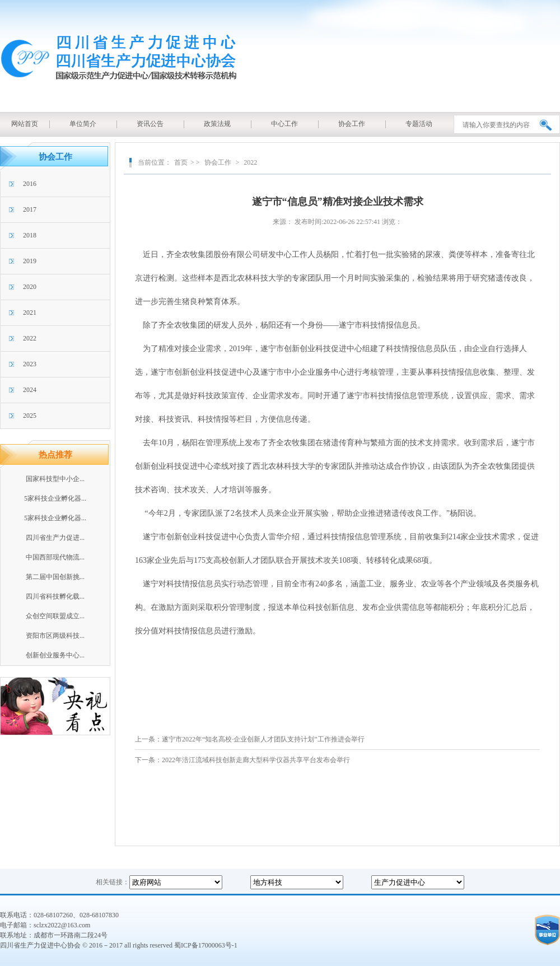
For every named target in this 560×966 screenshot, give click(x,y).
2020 (30, 287)
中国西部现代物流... (55, 557)
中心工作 (284, 124)
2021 (30, 312)
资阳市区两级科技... (55, 636)
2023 (30, 364)
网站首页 (25, 124)
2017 (30, 209)
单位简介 (83, 124)
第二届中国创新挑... (55, 577)
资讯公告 (150, 124)
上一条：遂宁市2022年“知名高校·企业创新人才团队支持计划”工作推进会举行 (250, 739)
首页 (181, 162)
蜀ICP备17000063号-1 (206, 945)
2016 (30, 184)
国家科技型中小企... (55, 479)
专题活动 (419, 124)
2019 (30, 261)
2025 (30, 416)
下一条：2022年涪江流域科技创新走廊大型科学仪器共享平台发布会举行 (242, 760)
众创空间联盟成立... (55, 616)
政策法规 (217, 124)
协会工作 (352, 124)
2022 (30, 338)
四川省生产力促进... (55, 538)
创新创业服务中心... (55, 655)
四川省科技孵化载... (55, 596)
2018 (30, 235)
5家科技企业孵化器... (55, 498)
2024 (30, 390)
